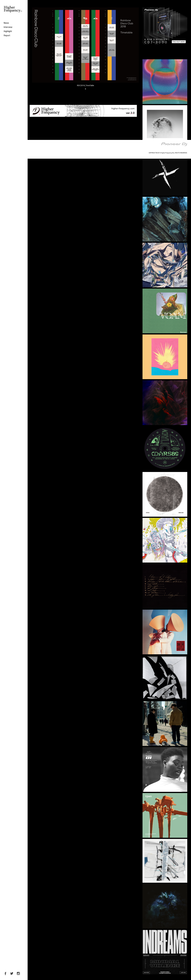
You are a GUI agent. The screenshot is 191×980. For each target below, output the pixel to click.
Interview (8, 27)
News (6, 23)
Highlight (8, 31)
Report (7, 35)
